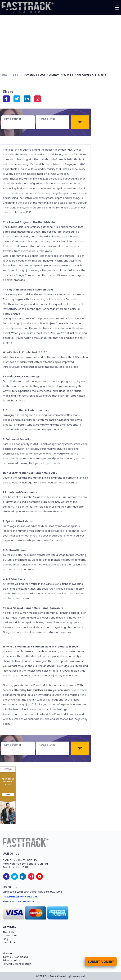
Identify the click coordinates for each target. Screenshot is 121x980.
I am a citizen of (13, 119)
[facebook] (6, 99)
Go (80, 122)
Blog (16, 75)
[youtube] (39, 876)
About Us (8, 932)
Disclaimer (9, 942)
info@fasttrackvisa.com (20, 897)
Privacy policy (11, 960)
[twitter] (15, 876)
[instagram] (38, 99)
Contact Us (10, 936)
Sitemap (8, 953)
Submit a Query (101, 962)
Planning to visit (47, 119)
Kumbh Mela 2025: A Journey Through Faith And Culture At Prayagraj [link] (65, 75)
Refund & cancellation (17, 964)
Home (4, 75)
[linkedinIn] (27, 99)
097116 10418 (26, 902)
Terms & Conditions (15, 957)
